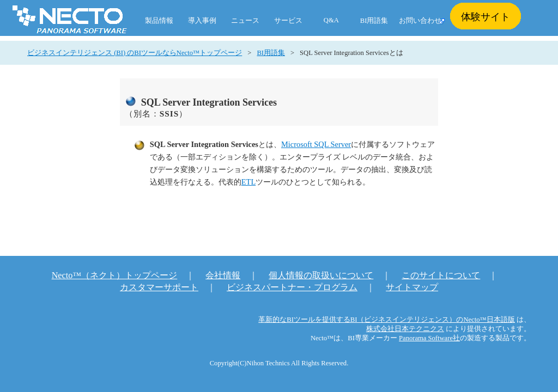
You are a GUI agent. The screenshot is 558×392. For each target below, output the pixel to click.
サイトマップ (412, 287)
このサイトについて (441, 275)
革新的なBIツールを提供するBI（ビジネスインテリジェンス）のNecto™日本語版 (387, 320)
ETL (248, 182)
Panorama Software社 (429, 338)
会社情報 (223, 275)
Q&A (331, 20)
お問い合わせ (420, 21)
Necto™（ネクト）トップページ (115, 275)
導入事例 (202, 21)
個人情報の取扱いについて (321, 275)
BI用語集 (374, 21)
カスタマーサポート (159, 287)
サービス (288, 21)
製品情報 (159, 21)
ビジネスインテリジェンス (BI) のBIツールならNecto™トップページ (135, 53)
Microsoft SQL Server (316, 144)
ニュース (245, 21)
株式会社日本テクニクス (405, 329)
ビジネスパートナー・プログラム (292, 287)
